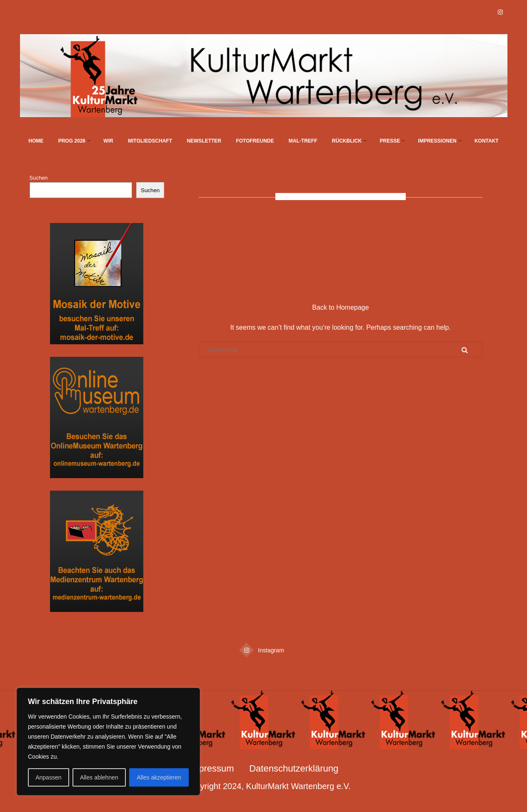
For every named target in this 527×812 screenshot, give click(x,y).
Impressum (211, 768)
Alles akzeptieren (159, 777)
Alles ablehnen (99, 777)
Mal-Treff (303, 141)
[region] (108, 742)
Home (36, 141)
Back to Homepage (340, 307)
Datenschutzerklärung (294, 768)
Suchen (39, 178)
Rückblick (347, 141)
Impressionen (437, 141)
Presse (390, 141)
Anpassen (48, 777)
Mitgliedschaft (150, 141)
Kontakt (487, 141)
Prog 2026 (72, 141)
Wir (108, 141)
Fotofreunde (255, 141)
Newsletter (204, 141)
